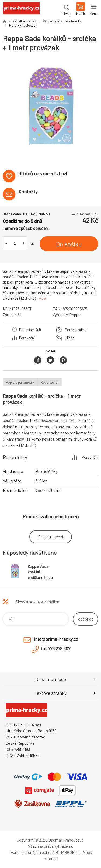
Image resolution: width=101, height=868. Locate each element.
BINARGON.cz (67, 852)
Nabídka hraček (24, 21)
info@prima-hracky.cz (56, 639)
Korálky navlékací (23, 25)
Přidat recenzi (51, 537)
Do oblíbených (30, 330)
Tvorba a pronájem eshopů (32, 852)
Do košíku (69, 244)
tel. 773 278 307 (55, 648)
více (43, 298)
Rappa (75, 315)
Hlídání (70, 338)
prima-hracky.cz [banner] (21, 9)
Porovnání (27, 338)
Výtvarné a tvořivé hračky (62, 21)
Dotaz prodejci (76, 330)
